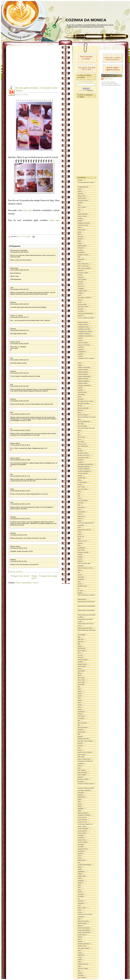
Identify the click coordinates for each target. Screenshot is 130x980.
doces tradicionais (83, 446)
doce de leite (81, 437)
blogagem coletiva (83, 255)
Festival (80, 514)
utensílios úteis (82, 946)
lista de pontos (82, 650)
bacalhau (80, 218)
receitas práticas (82, 831)
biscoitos (80, 250)
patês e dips (81, 757)
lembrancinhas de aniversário (86, 602)
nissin (79, 702)
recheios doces (82, 840)
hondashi (80, 557)
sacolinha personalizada (85, 865)
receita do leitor (82, 817)
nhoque (80, 700)
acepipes (80, 180)
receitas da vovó (82, 822)
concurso (80, 340)
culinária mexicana (83, 378)
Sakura (80, 867)
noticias (80, 709)
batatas (80, 232)
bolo (79, 257)
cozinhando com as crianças (86, 358)
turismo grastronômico (84, 932)
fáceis (79, 491)
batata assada (82, 230)
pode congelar (82, 770)
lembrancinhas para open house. (87, 630)
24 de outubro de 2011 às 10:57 (19, 252)
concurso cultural (83, 342)
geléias (80, 534)
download (81, 460)
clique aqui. (27, 210)
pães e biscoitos (82, 723)
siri (79, 899)
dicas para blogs (82, 426)
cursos (80, 397)
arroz (79, 205)
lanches (80, 584)
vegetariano (81, 955)
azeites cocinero (82, 216)
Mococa (80, 691)
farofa (80, 498)
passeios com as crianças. (85, 752)
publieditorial (82, 797)
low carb (80, 655)
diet (79, 432)
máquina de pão (82, 664)
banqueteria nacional (84, 223)
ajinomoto (81, 193)
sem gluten (81, 894)
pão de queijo (82, 732)
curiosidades (81, 394)
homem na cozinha (83, 552)
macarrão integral (83, 659)
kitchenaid (81, 579)
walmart (80, 973)
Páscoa (80, 750)
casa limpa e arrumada (84, 297)
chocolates (81, 311)
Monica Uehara (15, 342)
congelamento (82, 352)
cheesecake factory (83, 306)
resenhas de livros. (83, 849)
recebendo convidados (84, 815)
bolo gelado (81, 259)
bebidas (80, 243)
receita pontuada (82, 819)
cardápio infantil (82, 291)
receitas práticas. (83, 833)
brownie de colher (83, 273)
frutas (79, 527)
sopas (79, 905)
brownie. (80, 275)
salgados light (82, 876)
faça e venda (81, 487)
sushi (79, 919)
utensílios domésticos (84, 944)
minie (79, 689)
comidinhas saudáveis (84, 333)
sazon (79, 887)
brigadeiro (81, 270)
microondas (81, 684)
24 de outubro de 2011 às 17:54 (19, 330)
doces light (81, 442)
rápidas (80, 806)
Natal (79, 698)
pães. (79, 725)
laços (79, 581)
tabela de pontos (82, 923)
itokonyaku (81, 577)
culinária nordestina (83, 381)
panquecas (81, 729)
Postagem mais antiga (48, 576)
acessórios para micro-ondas (86, 182)
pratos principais (83, 772)
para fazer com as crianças (85, 741)
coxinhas (80, 356)
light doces (81, 639)
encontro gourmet (83, 473)
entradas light (82, 478)
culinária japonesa (83, 374)
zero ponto (81, 975)
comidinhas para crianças (85, 331)
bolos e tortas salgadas (84, 268)
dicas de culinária (83, 415)
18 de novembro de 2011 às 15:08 (20, 460)
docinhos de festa (83, 453)
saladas (80, 869)
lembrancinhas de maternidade (86, 606)
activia (80, 189)
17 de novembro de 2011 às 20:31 (20, 445)
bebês (79, 241)
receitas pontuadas (83, 828)
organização (81, 711)
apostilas (80, 202)
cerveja (80, 302)
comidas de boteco (83, 324)
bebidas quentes (82, 245)
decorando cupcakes (84, 403)
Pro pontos (81, 781)
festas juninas (82, 512)
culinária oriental (83, 383)
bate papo (81, 236)
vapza (79, 950)
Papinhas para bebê (83, 739)
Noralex (80, 705)
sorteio (80, 910)
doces (79, 439)
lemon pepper (82, 635)
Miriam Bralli (14, 268)
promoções (81, 792)
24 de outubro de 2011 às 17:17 (19, 317)
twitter (80, 939)
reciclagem (81, 844)
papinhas (80, 736)
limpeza (80, 646)
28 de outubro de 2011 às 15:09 (19, 386)
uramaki (80, 941)
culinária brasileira (83, 369)
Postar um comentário (15, 572)
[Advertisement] (30, 67)
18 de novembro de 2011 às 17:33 (20, 476)
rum (79, 862)
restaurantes (81, 851)
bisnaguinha (81, 252)
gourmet (80, 543)
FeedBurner (90, 91)
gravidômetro (82, 548)
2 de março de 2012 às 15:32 (19, 535)
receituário (81, 835)
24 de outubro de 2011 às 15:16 (19, 289)
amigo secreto (82, 196)
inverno (80, 575)
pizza (79, 768)
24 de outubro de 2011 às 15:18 (19, 304)
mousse (80, 696)
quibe (79, 801)
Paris (79, 748)
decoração (81, 399)
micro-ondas (81, 680)
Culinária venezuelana (84, 385)
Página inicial (34, 577)
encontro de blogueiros (84, 471)
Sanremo (80, 883)
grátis (19, 237)
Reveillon (81, 853)
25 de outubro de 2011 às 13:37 (19, 373)
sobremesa (81, 901)
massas (80, 669)
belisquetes (81, 248)
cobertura (80, 315)
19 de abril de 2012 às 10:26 (19, 561)
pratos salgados (82, 775)
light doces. (81, 641)
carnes (80, 295)
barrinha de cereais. (83, 225)
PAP (79, 734)
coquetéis (80, 354)
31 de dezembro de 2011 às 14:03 (20, 519)
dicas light (81, 424)
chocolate (81, 309)
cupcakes (80, 390)
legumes (80, 593)
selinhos (80, 892)
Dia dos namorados (83, 408)
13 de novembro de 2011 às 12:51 (20, 414)
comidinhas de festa (83, 327)
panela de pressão (83, 727)
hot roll (80, 559)
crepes (80, 363)
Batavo (80, 234)
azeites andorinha (83, 214)
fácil (79, 496)
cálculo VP (81, 286)
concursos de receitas (84, 345)
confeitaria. (81, 349)
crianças (80, 365)
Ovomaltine (81, 718)
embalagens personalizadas (86, 464)
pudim (80, 799)
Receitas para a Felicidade (19, 250)
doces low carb (82, 444)
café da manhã (82, 279)
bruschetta (81, 277)
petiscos (80, 766)
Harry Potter (81, 550)
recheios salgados (83, 842)
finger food (81, 516)
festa (79, 505)
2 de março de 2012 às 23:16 (19, 548)
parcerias (80, 745)
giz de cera (81, 536)
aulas (79, 209)
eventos (80, 485)
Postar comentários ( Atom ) (27, 583)
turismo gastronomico (84, 928)
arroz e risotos (82, 207)
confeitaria (81, 347)
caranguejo (81, 288)
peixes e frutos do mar (84, 759)
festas (79, 509)
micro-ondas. (82, 682)
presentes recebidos (83, 779)
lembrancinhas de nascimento (86, 610)
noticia (80, 707)
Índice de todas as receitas (85, 568)
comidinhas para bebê (84, 329)
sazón (79, 889)
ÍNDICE (80, 561)
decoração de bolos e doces (86, 401)
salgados (80, 874)
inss (79, 572)
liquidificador (82, 648)
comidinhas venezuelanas (85, 336)
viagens (80, 959)
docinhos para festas (84, 455)
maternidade (81, 671)
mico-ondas (81, 678)
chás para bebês (82, 304)
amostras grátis (82, 198)
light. (79, 644)
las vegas (80, 590)
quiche (80, 804)
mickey (80, 675)
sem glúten (81, 896)
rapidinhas (81, 808)
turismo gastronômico (84, 930)
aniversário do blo (83, 200)
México (80, 673)
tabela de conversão (83, 921)
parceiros (80, 743)
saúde (79, 885)
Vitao (79, 971)
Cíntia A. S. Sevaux (16, 315)
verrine (80, 957)
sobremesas (81, 903)
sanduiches (81, 880)
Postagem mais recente (20, 576)
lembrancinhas (82, 599)
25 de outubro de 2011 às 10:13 (19, 360)
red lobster (81, 846)
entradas (80, 475)
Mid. (79, 687)
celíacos (80, 300)
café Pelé (80, 282)
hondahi (80, 554)
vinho (79, 966)
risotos (80, 858)
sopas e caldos (82, 908)
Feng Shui (81, 503)
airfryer (80, 191)
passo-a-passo (82, 754)
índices (80, 570)
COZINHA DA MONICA (86, 20)
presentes (80, 777)
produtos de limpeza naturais (86, 784)
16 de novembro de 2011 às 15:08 (20, 430)
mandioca (81, 662)
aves (79, 212)
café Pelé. (81, 284)
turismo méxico (82, 935)
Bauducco (81, 239)
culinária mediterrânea (84, 376)
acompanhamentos (83, 187)
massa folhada (82, 666)
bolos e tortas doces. (84, 266)
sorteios (80, 912)
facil (79, 494)
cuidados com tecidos (84, 367)
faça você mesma (83, 489)
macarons (81, 657)
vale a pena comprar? (84, 948)
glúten (80, 539)
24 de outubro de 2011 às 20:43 (19, 344)
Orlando (80, 714)
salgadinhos (81, 871)
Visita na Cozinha (83, 968)
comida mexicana (83, 322)
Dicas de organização (84, 421)
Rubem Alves (82, 860)
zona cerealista (82, 977)
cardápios (81, 293)
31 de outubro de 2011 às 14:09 (19, 401)
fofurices (80, 518)
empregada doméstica (84, 466)
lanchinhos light (82, 586)
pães (79, 720)
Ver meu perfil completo (108, 82)
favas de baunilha (83, 500)
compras (80, 338)
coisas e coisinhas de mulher (86, 318)
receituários (25, 237)
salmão (80, 878)
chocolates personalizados (85, 313)
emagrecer (81, 462)
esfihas (80, 480)
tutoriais (80, 937)
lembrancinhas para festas (85, 628)
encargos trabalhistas (84, 469)
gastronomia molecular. (84, 530)
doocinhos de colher (84, 457)
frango (80, 521)
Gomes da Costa (82, 541)
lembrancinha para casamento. (86, 595)
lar (79, 588)
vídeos (80, 962)
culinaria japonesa (83, 372)
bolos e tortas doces (83, 264)
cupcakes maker (82, 392)
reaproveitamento (83, 813)
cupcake (80, 388)
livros (79, 653)
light (79, 637)
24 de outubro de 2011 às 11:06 (19, 270)
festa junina (81, 507)
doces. (80, 448)
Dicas (79, 412)
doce (79, 435)
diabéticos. (81, 410)
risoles (80, 856)
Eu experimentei (82, 482)
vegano (80, 953)
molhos (80, 693)
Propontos (81, 795)
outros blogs (81, 716)
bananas (80, 221)
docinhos (80, 451)
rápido (80, 810)
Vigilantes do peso (83, 964)
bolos (79, 261)
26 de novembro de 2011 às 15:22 (20, 491)
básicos (80, 227)
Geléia (80, 532)
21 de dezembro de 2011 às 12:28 (20, 504)
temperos (80, 926)
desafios (80, 406)
